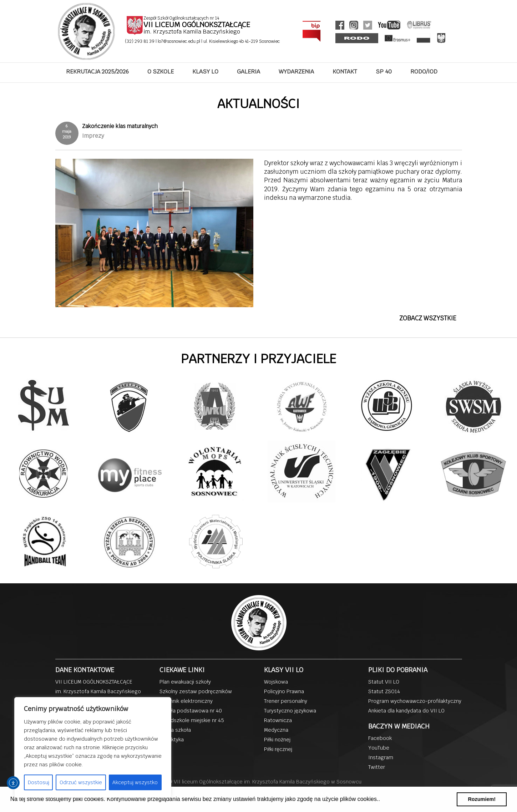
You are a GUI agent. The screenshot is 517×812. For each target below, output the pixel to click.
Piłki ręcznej (278, 749)
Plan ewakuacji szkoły (185, 682)
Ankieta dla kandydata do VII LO (406, 711)
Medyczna (276, 730)
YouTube (379, 748)
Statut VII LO (384, 682)
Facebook (380, 738)
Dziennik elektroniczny (186, 701)
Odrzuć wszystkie (81, 782)
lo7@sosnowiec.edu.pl (179, 41)
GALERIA (249, 72)
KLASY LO (205, 72)
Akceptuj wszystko (135, 782)
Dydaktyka (172, 740)
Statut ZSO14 (384, 691)
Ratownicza (278, 720)
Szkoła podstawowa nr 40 (191, 711)
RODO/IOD (424, 72)
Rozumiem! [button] (482, 799)
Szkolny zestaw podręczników (196, 691)
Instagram (381, 757)
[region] (93, 747)
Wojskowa (276, 682)
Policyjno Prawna (284, 691)
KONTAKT (345, 72)
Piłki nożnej (277, 740)
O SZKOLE (161, 72)
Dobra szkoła (175, 730)
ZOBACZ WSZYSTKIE (428, 318)
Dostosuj (39, 782)
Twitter (377, 767)
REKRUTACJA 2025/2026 (97, 72)
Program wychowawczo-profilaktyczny (415, 701)
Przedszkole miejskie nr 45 (192, 720)
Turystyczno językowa (290, 711)
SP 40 (384, 72)
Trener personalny (286, 701)
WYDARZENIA (296, 72)
